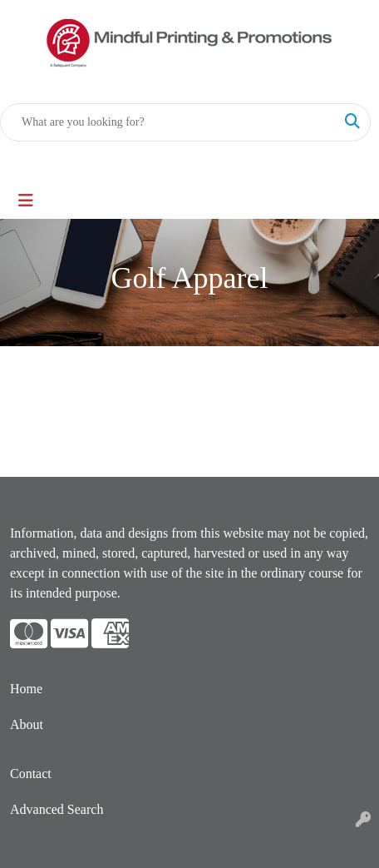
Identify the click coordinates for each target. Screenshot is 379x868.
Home (26, 689)
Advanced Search (57, 809)
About (27, 724)
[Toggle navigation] (26, 201)
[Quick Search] (168, 122)
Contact (31, 774)
